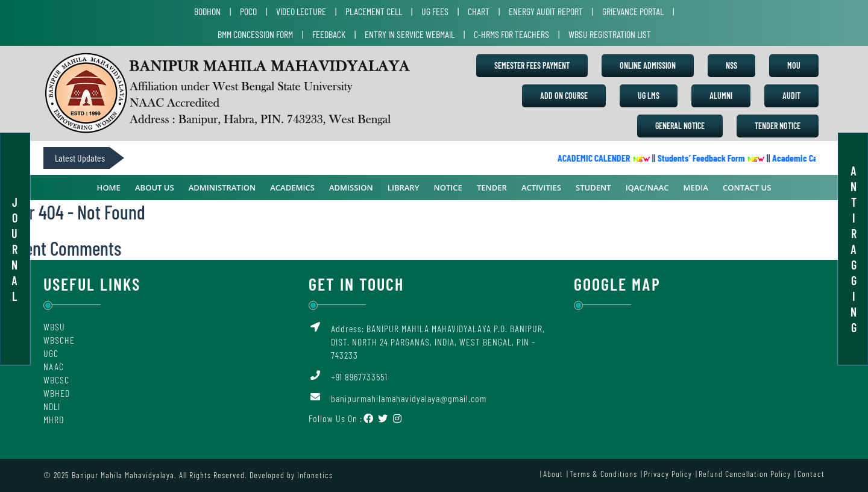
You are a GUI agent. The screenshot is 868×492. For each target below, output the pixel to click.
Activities (541, 188)
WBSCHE (59, 340)
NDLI (52, 406)
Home (109, 188)
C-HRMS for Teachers (511, 34)
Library (404, 188)
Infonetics (315, 475)
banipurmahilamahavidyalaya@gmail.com (409, 398)
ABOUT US (155, 188)
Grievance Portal (633, 11)
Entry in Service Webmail (410, 34)
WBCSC (56, 380)
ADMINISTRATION (222, 188)
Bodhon (207, 11)
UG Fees (435, 11)
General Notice (680, 126)
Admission (351, 188)
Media (696, 188)
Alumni (721, 96)
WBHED (57, 393)
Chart (479, 11)
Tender (492, 188)
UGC (51, 353)
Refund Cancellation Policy (745, 474)
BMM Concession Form (255, 34)
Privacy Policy (668, 474)
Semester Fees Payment (532, 65)
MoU (794, 65)
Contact (811, 474)
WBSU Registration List (610, 34)
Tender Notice (778, 126)
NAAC (54, 366)
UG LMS (649, 96)
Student (593, 188)
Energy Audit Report (546, 11)
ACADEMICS (292, 188)
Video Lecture (301, 11)
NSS (731, 65)
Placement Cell (374, 11)
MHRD (54, 419)
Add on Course (564, 96)
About (553, 474)
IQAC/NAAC (647, 188)
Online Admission (648, 65)
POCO (248, 11)
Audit (791, 96)
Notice (448, 188)
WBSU (54, 326)
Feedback (329, 34)
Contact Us (747, 188)
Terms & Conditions (603, 474)
